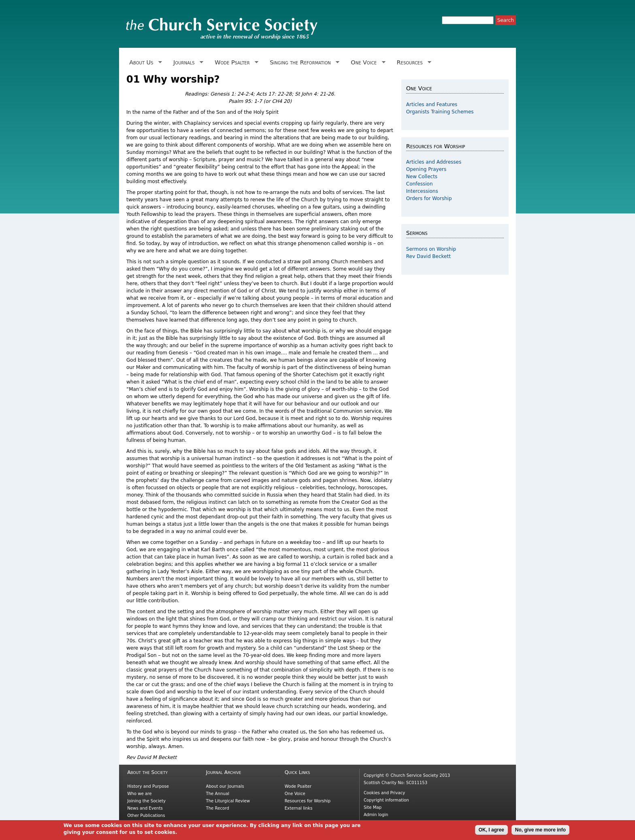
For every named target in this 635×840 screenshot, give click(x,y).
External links (299, 808)
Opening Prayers (426, 169)
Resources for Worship (308, 801)
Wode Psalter (235, 63)
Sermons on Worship (431, 249)
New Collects (422, 177)
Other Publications (146, 815)
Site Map (373, 807)
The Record (217, 808)
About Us (144, 63)
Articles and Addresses (434, 162)
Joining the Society (146, 801)
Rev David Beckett (428, 256)
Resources (412, 63)
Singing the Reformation (303, 63)
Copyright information (386, 800)
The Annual (217, 794)
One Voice (367, 63)
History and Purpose (148, 786)
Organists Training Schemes (440, 112)
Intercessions (422, 191)
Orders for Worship (429, 198)
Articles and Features (432, 104)
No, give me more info (540, 832)
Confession (420, 184)
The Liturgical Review (228, 801)
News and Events (145, 808)
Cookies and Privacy (384, 793)
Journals (187, 63)
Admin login (376, 815)
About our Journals (225, 786)
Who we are (139, 794)
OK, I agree (491, 832)
